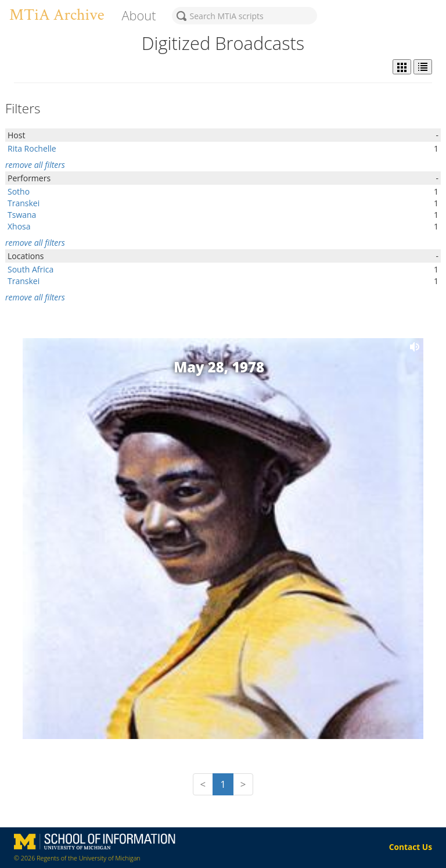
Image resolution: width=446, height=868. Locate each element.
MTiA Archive (57, 15)
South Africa (30, 269)
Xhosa (19, 226)
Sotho (19, 191)
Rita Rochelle (32, 148)
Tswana (22, 215)
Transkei (24, 203)
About (139, 15)
